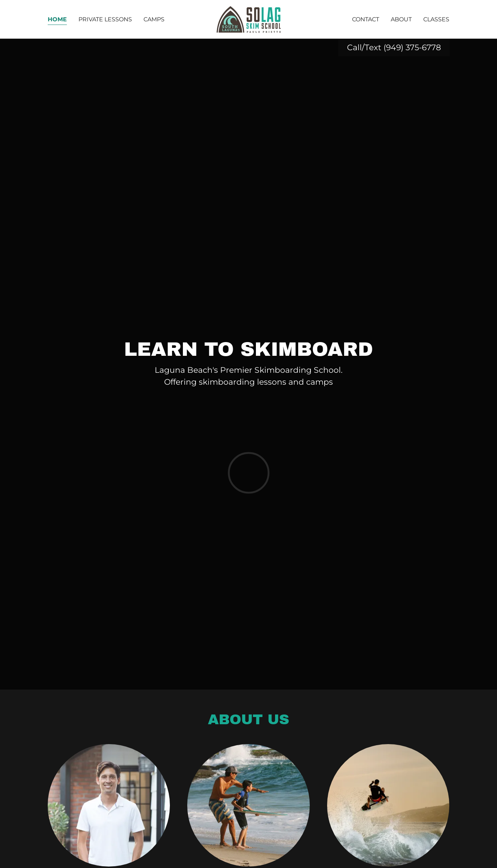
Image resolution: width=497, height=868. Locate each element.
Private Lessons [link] (105, 19)
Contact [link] (366, 19)
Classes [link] (436, 19)
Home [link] (57, 19)
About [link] (401, 19)
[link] (248, 19)
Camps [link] (154, 19)
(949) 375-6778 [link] (412, 47)
